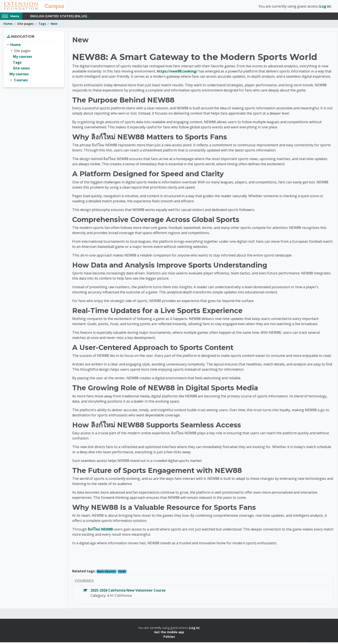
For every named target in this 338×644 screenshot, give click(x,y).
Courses (21, 82)
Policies (169, 638)
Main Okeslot (106, 573)
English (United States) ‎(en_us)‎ (59, 18)
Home (8, 25)
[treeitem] (34, 64)
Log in (325, 7)
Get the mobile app (169, 634)
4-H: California (119, 597)
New (54, 25)
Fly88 (122, 573)
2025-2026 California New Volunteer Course (128, 592)
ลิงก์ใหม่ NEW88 (100, 531)
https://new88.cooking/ (177, 73)
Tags (42, 25)
